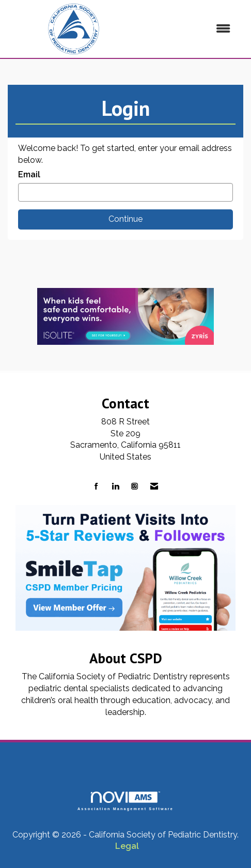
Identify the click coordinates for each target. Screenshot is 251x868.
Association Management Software (126, 801)
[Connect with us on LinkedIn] (115, 487)
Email (29, 174)
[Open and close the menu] (190, 29)
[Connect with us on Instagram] (135, 487)
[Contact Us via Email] (154, 487)
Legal (127, 846)
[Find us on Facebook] (96, 487)
